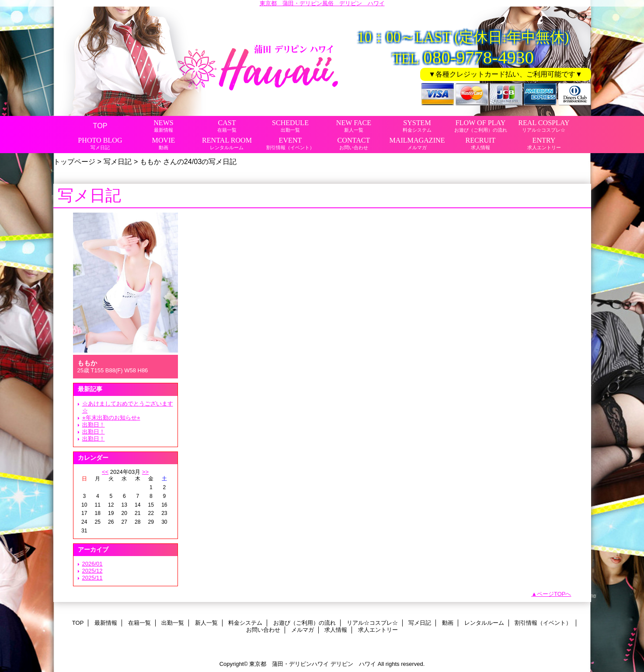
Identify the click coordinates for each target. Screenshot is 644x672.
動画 (448, 623)
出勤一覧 (173, 623)
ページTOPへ (554, 594)
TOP (100, 126)
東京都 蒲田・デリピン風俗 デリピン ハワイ (322, 3)
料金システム (245, 623)
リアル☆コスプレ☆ (372, 623)
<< (105, 472)
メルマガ (303, 630)
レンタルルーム (484, 623)
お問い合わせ (263, 630)
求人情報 (336, 630)
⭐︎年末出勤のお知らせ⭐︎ (111, 418)
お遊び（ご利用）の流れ (305, 623)
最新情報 (106, 623)
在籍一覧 (139, 623)
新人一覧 (206, 623)
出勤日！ (94, 425)
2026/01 (92, 564)
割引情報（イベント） (543, 623)
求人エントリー (378, 630)
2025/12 (92, 571)
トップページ (74, 161)
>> (145, 472)
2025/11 (92, 578)
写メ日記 (118, 161)
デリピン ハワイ (353, 664)
